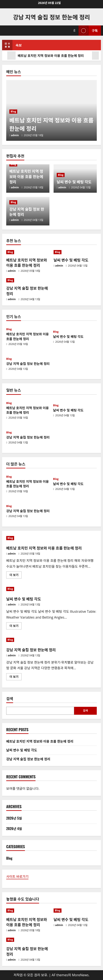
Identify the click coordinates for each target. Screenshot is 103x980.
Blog (13, 112)
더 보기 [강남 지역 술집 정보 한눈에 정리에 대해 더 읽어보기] (15, 677)
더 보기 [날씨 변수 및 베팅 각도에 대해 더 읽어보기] (15, 626)
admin (15, 135)
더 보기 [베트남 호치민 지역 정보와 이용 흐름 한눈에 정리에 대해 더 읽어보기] (15, 576)
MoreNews (80, 975)
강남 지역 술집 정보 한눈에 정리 (52, 17)
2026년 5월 (14, 818)
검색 (10, 699)
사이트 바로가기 (17, 877)
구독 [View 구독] (88, 31)
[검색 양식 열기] (74, 31)
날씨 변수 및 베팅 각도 (74, 182)
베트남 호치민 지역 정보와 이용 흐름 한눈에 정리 (46, 55)
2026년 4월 (14, 829)
